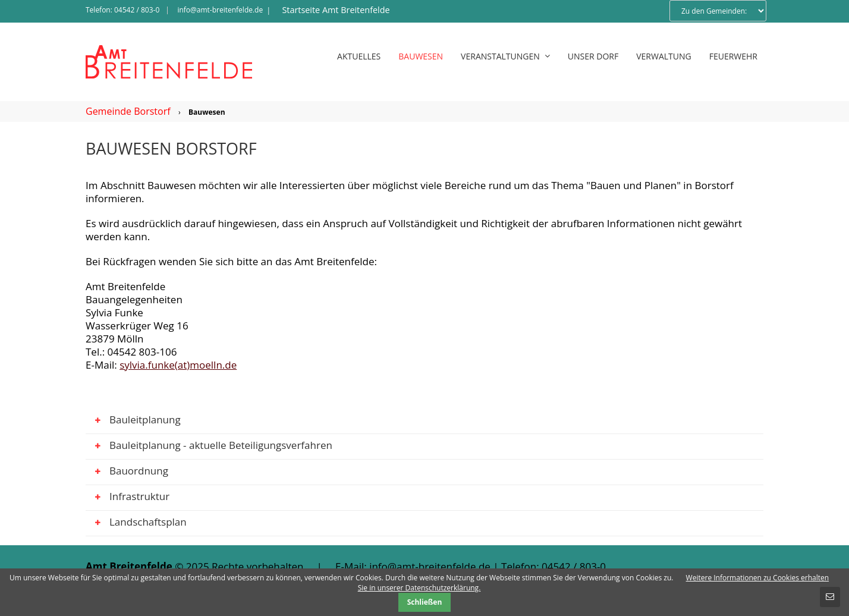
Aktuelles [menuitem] (359, 56)
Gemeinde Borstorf (128, 111)
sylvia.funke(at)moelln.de (178, 365)
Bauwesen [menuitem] (421, 56)
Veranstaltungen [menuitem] (505, 56)
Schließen (425, 602)
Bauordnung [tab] (127, 473)
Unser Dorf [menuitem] (593, 56)
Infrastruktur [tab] (128, 498)
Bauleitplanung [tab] (133, 422)
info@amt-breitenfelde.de (220, 10)
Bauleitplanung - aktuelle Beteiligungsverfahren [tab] (209, 447)
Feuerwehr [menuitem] (733, 56)
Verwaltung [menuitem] (664, 56)
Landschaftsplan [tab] (136, 524)
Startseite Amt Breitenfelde (336, 10)
